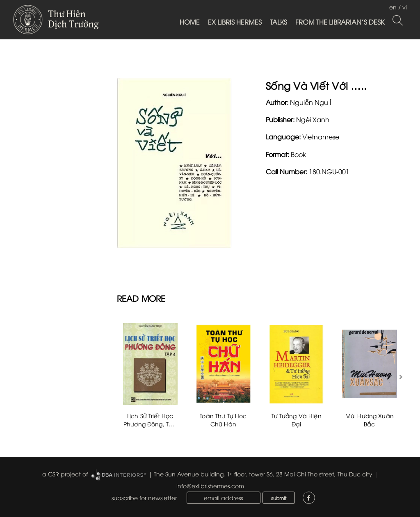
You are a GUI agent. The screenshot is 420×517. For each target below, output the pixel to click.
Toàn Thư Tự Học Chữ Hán (223, 420)
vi (405, 7)
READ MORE (141, 298)
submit (279, 498)
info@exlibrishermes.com (210, 486)
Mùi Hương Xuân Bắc (370, 420)
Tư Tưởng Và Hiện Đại (297, 420)
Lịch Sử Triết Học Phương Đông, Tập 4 (150, 424)
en (393, 7)
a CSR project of (65, 474)
